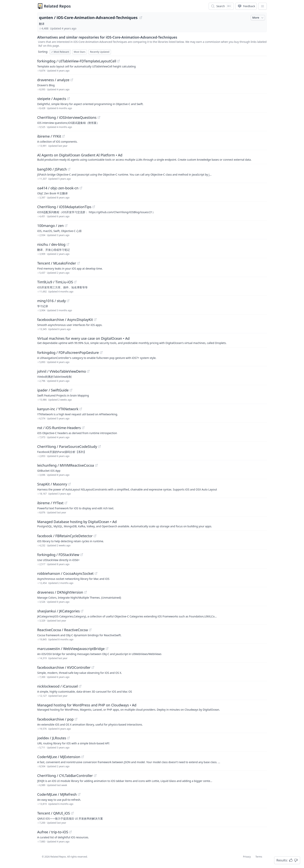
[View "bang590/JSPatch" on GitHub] (69, 169)
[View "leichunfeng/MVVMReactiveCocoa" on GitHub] (96, 465)
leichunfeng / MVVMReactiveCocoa (66, 465)
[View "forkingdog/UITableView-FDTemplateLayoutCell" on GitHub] (118, 61)
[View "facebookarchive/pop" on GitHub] (76, 719)
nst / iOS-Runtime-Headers (59, 428)
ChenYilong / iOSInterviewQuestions (67, 117)
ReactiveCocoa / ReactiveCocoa (63, 630)
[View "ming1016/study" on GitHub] (68, 301)
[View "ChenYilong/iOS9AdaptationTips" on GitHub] (94, 207)
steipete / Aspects (52, 99)
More (258, 18)
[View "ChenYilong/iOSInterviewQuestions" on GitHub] (99, 117)
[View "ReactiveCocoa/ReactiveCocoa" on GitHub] (90, 630)
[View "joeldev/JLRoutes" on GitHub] (68, 738)
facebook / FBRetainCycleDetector (65, 536)
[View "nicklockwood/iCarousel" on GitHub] (80, 686)
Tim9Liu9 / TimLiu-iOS (55, 282)
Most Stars (80, 52)
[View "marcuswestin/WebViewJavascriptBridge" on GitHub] (107, 649)
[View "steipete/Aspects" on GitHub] (68, 99)
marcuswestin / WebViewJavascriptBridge (71, 649)
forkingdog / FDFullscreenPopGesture (68, 353)
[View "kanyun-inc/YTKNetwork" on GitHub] (81, 409)
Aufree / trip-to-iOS (53, 832)
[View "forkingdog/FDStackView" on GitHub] (82, 555)
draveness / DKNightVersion (60, 592)
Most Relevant (60, 52)
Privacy (247, 857)
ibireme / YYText (50, 503)
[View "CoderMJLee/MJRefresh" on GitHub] (79, 794)
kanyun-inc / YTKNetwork (58, 409)
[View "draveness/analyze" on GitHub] (72, 80)
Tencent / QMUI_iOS (54, 813)
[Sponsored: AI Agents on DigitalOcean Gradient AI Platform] (152, 157)
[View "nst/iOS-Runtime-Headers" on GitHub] (83, 428)
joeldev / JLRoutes (52, 738)
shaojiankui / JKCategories (58, 611)
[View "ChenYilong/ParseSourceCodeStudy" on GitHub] (99, 446)
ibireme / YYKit (49, 136)
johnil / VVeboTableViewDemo (62, 371)
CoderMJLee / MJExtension (59, 757)
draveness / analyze (53, 80)
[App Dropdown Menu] (263, 6)
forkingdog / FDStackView (58, 555)
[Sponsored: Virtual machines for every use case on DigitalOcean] (152, 340)
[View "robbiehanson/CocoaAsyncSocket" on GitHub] (96, 573)
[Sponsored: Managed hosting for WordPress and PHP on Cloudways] (152, 707)
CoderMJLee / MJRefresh (57, 794)
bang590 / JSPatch (52, 169)
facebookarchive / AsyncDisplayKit (65, 320)
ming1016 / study (51, 301)
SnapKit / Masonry (52, 484)
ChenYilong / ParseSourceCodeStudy (67, 446)
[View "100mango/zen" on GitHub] (66, 226)
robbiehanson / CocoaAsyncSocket (65, 573)
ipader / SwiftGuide (53, 390)
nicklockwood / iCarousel (57, 686)
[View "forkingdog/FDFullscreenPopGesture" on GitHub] (101, 353)
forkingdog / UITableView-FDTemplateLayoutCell (77, 61)
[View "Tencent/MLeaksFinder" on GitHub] (79, 263)
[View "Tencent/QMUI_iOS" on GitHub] (72, 813)
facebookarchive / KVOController (64, 667)
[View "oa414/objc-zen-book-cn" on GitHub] (81, 188)
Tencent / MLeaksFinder (57, 263)
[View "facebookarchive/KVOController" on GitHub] (93, 667)
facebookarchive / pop (55, 719)
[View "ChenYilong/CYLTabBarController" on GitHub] (95, 776)
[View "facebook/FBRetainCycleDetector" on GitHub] (95, 536)
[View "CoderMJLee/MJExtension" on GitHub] (83, 757)
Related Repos (57, 6)
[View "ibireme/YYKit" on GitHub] (63, 136)
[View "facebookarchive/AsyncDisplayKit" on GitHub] (95, 320)
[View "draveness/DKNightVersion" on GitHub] (85, 592)
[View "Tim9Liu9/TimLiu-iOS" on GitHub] (75, 282)
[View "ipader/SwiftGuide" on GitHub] (71, 390)
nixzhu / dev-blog (51, 244)
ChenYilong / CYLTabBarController (65, 776)
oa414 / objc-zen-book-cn (58, 188)
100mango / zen (51, 226)
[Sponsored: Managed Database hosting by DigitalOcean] (152, 524)
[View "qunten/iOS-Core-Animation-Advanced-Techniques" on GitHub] (141, 18)
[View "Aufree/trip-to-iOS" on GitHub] (70, 832)
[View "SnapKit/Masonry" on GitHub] (69, 484)
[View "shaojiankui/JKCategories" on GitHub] (82, 611)
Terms (259, 857)
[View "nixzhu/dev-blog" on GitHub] (68, 244)
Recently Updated (100, 52)
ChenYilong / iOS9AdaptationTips (64, 207)
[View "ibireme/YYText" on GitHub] (66, 503)
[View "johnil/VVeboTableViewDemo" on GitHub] (88, 371)
